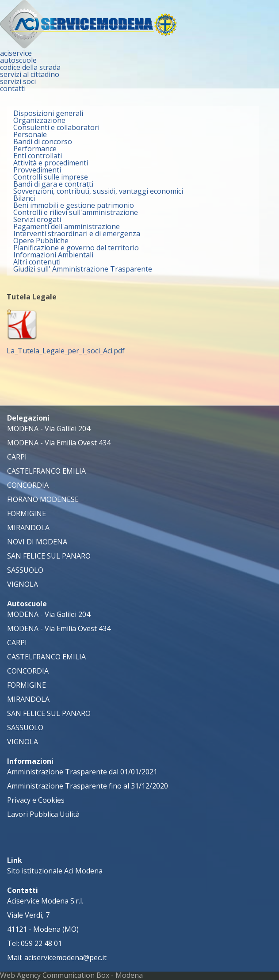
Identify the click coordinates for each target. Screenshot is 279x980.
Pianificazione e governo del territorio (76, 248)
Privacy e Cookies (36, 800)
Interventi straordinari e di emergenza (77, 234)
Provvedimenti (37, 170)
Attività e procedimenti (51, 163)
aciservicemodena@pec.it (65, 957)
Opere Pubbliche (41, 241)
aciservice (16, 53)
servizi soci (18, 81)
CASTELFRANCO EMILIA (46, 471)
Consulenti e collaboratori (56, 127)
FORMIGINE (27, 513)
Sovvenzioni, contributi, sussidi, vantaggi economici (98, 191)
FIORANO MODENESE (43, 499)
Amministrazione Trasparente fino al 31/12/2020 (88, 786)
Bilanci (24, 198)
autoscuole (18, 60)
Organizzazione (39, 120)
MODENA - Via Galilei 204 (49, 429)
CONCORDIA (28, 485)
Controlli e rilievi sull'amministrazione (76, 212)
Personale (30, 134)
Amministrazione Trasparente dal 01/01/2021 (82, 772)
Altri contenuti (37, 262)
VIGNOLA (23, 584)
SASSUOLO (25, 570)
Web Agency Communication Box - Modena (71, 975)
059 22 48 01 (41, 943)
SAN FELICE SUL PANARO (49, 556)
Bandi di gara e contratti (53, 184)
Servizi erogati (37, 219)
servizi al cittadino (30, 74)
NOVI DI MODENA (37, 542)
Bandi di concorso (43, 142)
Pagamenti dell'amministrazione (67, 226)
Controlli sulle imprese (51, 177)
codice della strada (30, 67)
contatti (13, 88)
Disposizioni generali (48, 113)
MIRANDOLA (28, 528)
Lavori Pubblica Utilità (43, 814)
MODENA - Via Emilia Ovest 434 (59, 443)
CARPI (17, 457)
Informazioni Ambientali (53, 255)
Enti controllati (38, 156)
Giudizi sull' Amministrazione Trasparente (83, 269)
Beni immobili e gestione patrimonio (74, 205)
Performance (35, 149)
